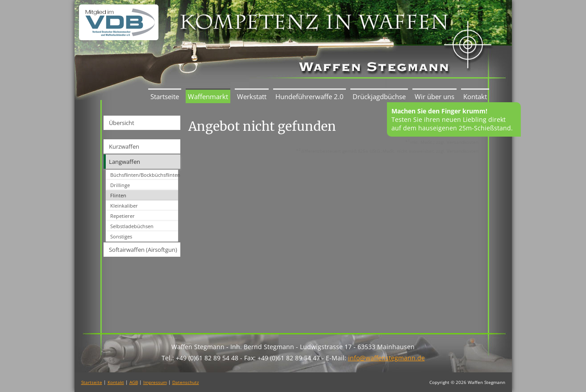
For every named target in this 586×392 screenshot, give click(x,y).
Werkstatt (252, 96)
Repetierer (123, 216)
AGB (134, 382)
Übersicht (122, 123)
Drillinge (120, 185)
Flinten (118, 195)
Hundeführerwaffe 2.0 (310, 96)
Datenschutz (186, 382)
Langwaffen (125, 162)
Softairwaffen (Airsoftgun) (143, 250)
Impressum (155, 382)
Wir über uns (434, 96)
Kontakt (475, 96)
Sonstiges (121, 236)
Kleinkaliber (124, 206)
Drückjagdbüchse (379, 96)
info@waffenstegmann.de (387, 358)
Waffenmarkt (208, 96)
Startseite (165, 96)
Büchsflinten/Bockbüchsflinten (144, 175)
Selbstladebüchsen (132, 226)
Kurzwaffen (124, 146)
